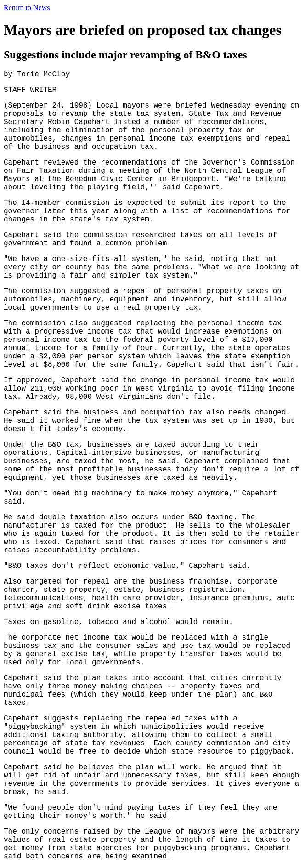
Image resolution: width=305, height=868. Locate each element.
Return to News (27, 8)
